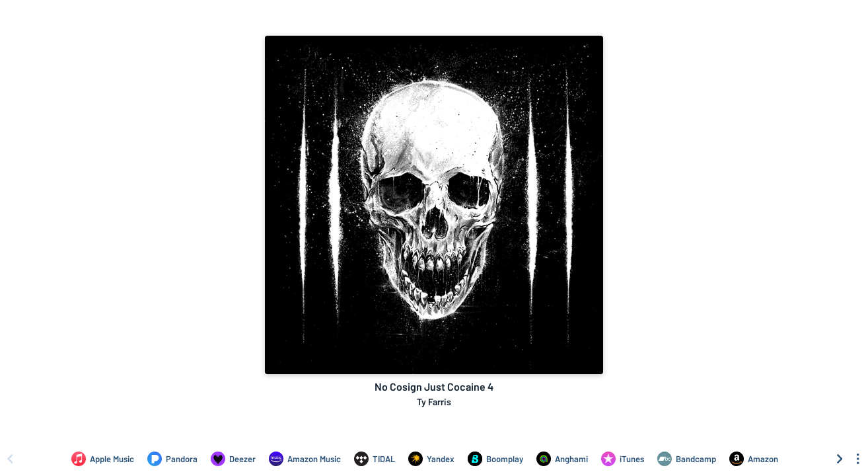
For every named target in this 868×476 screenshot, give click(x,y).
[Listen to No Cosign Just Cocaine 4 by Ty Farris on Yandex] (431, 459)
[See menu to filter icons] (858, 459)
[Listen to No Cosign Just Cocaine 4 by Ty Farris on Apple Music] (103, 459)
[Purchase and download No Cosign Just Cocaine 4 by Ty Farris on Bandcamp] (687, 459)
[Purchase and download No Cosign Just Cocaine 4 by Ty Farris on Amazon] (754, 459)
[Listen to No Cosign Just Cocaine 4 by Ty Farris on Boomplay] (495, 459)
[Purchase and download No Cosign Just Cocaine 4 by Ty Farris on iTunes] (623, 459)
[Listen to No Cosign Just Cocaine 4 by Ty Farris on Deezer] (233, 459)
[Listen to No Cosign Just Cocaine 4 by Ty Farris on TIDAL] (375, 459)
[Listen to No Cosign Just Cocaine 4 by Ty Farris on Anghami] (562, 459)
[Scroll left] (10, 459)
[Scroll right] (840, 459)
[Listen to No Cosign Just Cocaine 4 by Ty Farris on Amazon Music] (305, 459)
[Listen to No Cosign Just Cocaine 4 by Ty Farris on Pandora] (172, 459)
